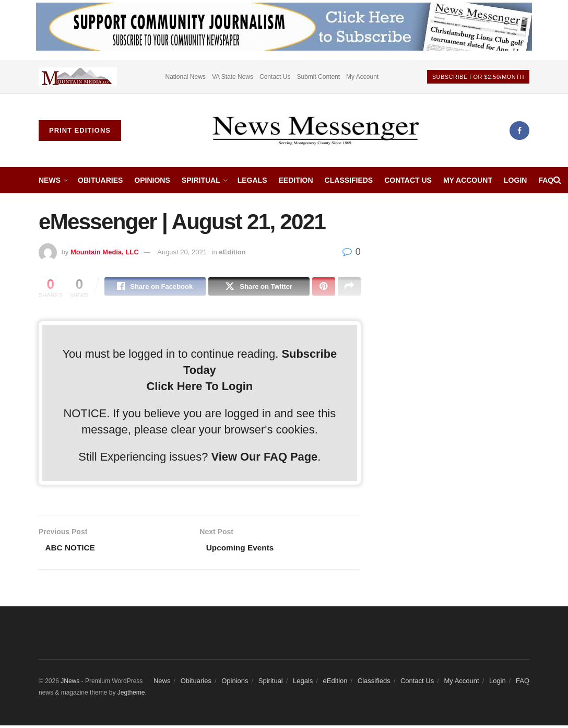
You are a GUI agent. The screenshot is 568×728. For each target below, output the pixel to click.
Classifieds (349, 180)
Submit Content (318, 77)
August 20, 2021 (182, 252)
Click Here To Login (199, 387)
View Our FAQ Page (264, 458)
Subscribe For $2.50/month (478, 77)
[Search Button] (557, 180)
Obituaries (100, 180)
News (50, 180)
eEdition (295, 180)
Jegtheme (131, 695)
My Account (362, 77)
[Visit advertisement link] (78, 77)
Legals (252, 180)
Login (515, 180)
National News (186, 77)
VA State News (233, 77)
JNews (70, 683)
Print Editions (80, 130)
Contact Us (275, 77)
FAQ (546, 180)
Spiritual (201, 180)
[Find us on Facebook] (519, 131)
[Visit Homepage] (315, 131)
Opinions (152, 180)
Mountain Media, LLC (105, 252)
